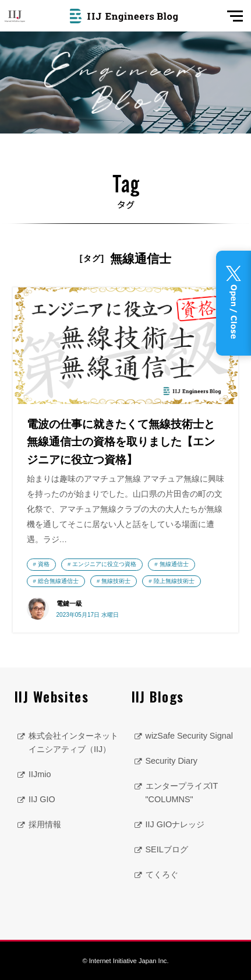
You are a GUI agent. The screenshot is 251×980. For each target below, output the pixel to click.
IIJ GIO (42, 799)
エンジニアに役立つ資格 (104, 564)
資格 (44, 564)
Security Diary (172, 761)
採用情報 (45, 824)
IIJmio (40, 774)
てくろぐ (162, 874)
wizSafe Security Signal (189, 736)
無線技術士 (116, 581)
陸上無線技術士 (174, 581)
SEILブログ (167, 849)
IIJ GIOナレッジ (175, 824)
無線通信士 (174, 564)
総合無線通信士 (58, 581)
